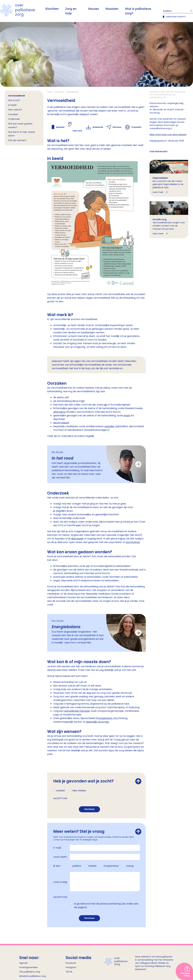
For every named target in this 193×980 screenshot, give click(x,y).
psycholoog (133, 542)
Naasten (112, 9)
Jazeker (61, 791)
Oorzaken (13, 114)
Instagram (71, 967)
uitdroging (59, 412)
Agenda (23, 963)
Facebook (71, 963)
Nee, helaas (79, 791)
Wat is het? (14, 100)
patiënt (77, 866)
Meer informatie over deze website (168, 135)
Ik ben (57, 866)
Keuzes (94, 9)
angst (127, 415)
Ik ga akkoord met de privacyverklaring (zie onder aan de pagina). (106, 905)
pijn (105, 405)
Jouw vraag (60, 882)
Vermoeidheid (16, 96)
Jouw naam (60, 857)
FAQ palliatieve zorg (30, 972)
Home (50, 92)
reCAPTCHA (60, 798)
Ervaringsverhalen (29, 967)
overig (130, 866)
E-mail (57, 848)
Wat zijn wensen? (17, 140)
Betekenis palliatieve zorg (33, 976)
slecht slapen (61, 423)
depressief (77, 539)
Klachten (52, 9)
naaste (92, 866)
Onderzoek (14, 119)
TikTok (69, 972)
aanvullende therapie (77, 711)
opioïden (109, 426)
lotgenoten (106, 718)
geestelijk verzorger (98, 722)
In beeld (12, 105)
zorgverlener (111, 866)
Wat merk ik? (15, 110)
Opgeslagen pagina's (176, 16)
